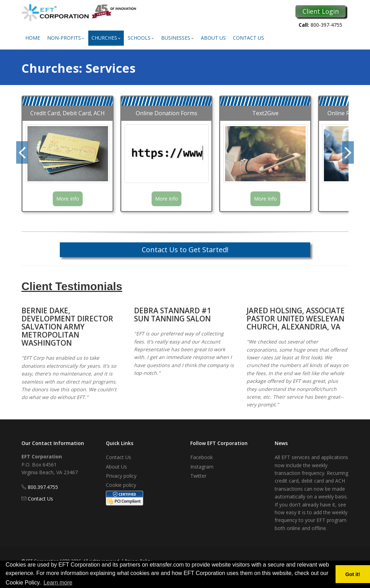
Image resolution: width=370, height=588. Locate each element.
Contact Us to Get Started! (185, 250)
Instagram (202, 467)
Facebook (202, 457)
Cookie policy (121, 485)
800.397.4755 (43, 487)
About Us (213, 38)
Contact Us (248, 38)
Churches (106, 38)
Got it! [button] (353, 574)
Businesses (177, 38)
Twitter (198, 476)
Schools (141, 38)
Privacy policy (121, 476)
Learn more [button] (58, 583)
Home (33, 38)
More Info (68, 199)
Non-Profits (66, 38)
